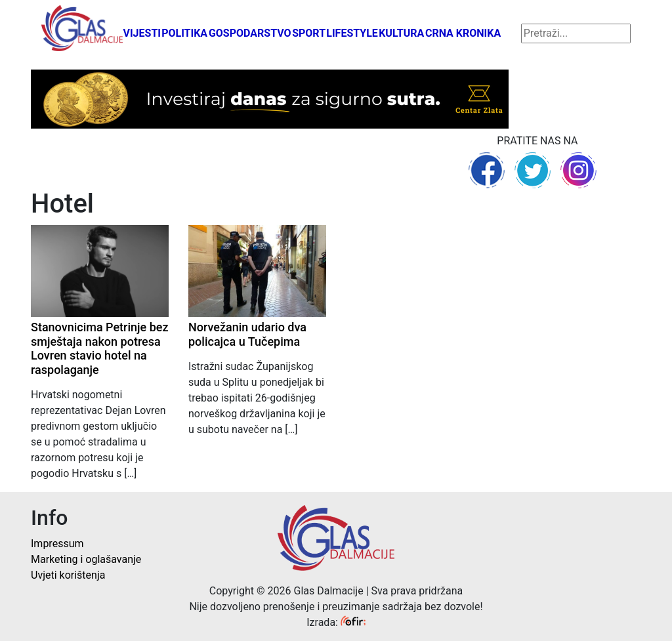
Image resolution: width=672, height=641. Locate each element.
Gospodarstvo (250, 33)
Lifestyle (352, 33)
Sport (309, 33)
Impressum (57, 544)
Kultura (401, 33)
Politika (184, 33)
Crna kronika (463, 33)
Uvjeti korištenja (68, 575)
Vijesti (142, 33)
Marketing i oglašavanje (86, 559)
